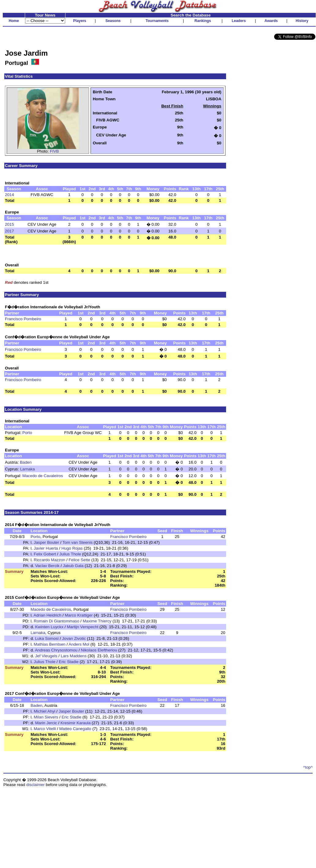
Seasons (113, 21)
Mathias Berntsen (50, 644)
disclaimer (35, 785)
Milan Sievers (46, 717)
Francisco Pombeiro (23, 319)
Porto (27, 433)
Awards (271, 21)
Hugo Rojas (72, 548)
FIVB (54, 151)
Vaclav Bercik (47, 566)
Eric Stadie (69, 662)
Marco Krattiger (79, 615)
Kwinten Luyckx (49, 627)
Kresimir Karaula (76, 723)
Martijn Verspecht (82, 627)
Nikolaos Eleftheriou (99, 650)
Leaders (239, 21)
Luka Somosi (47, 638)
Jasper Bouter (46, 542)
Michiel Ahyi (44, 711)
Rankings (203, 21)
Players (80, 21)
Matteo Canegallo (75, 729)
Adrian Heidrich (48, 615)
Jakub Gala (73, 566)
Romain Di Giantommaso (56, 621)
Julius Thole (70, 554)
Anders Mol (79, 644)
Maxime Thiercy (97, 621)
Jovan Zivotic (74, 638)
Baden (26, 462)
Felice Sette (79, 560)
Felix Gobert (45, 554)
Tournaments (157, 21)
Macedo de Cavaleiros (43, 476)
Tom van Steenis (78, 542)
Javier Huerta (46, 548)
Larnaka (28, 469)
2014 (9, 195)
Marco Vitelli (45, 729)
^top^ (308, 767)
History (302, 21)
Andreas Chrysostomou (56, 650)
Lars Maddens (73, 656)
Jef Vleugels (46, 656)
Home (14, 21)
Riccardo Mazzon (49, 560)
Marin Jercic (46, 723)
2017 (9, 231)
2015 (9, 224)
